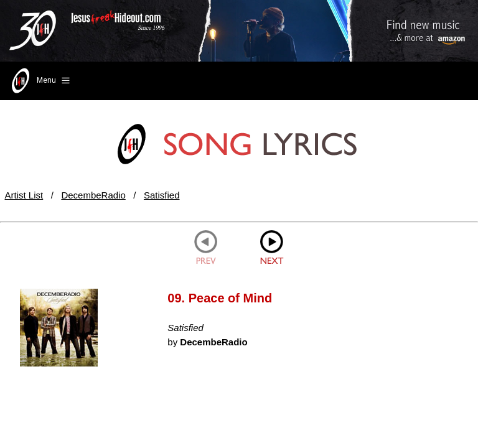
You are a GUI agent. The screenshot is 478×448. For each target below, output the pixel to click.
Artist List (24, 195)
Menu (40, 81)
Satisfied (162, 195)
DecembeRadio (93, 195)
